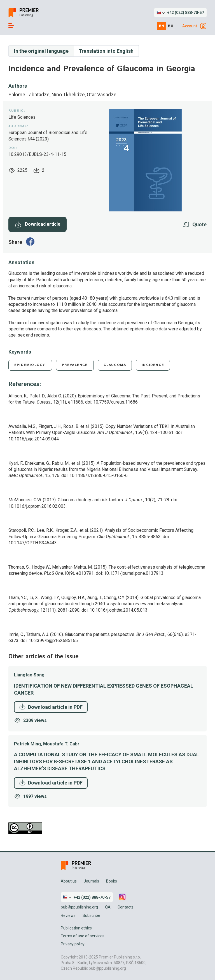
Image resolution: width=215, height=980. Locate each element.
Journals (91, 881)
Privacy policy (73, 944)
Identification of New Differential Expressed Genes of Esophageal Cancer (104, 689)
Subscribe (91, 915)
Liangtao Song (29, 675)
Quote (199, 224)
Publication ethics (76, 928)
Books (112, 881)
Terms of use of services (83, 936)
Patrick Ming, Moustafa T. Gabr (47, 744)
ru (171, 26)
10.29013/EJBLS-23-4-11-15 (37, 154)
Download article (38, 225)
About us (69, 881)
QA (108, 907)
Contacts (126, 907)
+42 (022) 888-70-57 (186, 13)
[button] (180, 13)
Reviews (68, 915)
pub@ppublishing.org (79, 907)
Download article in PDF (51, 707)
